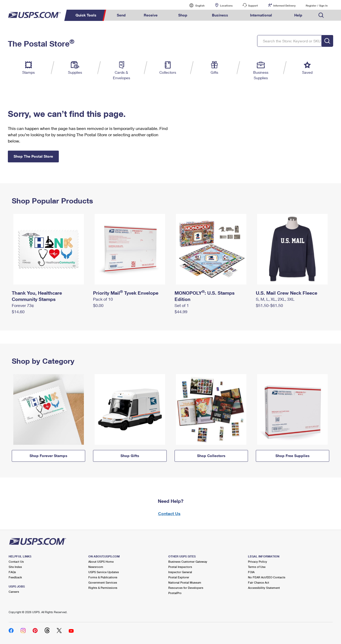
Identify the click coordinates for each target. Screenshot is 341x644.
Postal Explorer (179, 577)
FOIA (251, 572)
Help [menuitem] (298, 15)
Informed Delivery (284, 5)
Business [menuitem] (220, 15)
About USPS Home (101, 562)
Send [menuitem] (121, 15)
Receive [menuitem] (151, 15)
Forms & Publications (103, 577)
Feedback (15, 577)
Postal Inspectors (180, 567)
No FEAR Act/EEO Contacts (267, 577)
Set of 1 (182, 305)
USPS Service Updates (104, 572)
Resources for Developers (186, 588)
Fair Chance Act (259, 582)
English (195, 5)
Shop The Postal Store (33, 156)
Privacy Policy (258, 562)
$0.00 (98, 305)
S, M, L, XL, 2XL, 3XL (275, 299)
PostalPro (175, 593)
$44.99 (181, 312)
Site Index (15, 567)
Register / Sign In (317, 5)
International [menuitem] (261, 15)
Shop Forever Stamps (48, 456)
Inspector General (180, 572)
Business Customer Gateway (188, 562)
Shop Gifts (130, 456)
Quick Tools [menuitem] (86, 15)
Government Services (103, 582)
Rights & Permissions (103, 588)
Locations (226, 5)
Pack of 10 (103, 299)
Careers (14, 592)
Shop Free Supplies (293, 456)
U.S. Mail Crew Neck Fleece (287, 293)
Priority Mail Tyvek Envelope (126, 293)
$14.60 (18, 312)
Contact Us (169, 513)
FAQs (12, 572)
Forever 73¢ (23, 305)
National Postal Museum (185, 582)
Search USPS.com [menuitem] (321, 15)
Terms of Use (257, 567)
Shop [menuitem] (183, 15)
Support (253, 5)
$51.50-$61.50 (269, 305)
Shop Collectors (211, 456)
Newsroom (96, 567)
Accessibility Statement (264, 588)
